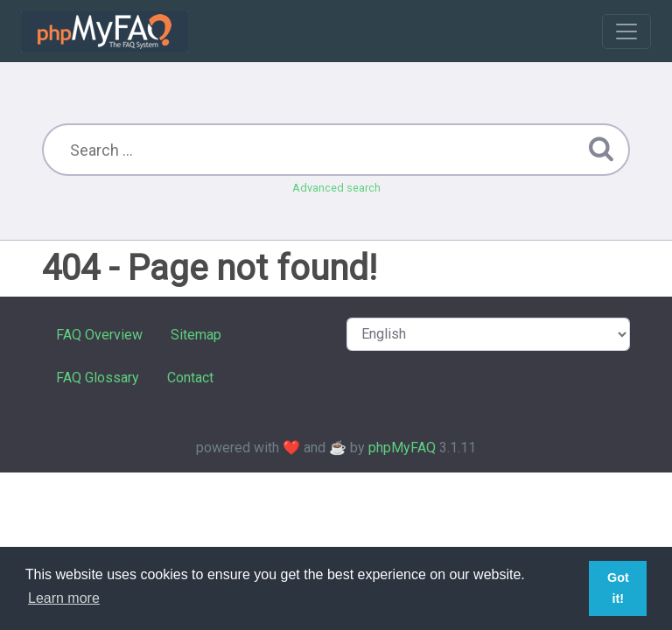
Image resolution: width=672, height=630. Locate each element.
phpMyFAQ (402, 448)
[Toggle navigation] (626, 31)
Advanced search (336, 188)
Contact (190, 378)
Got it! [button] (618, 588)
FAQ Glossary (98, 378)
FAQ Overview (99, 335)
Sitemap (196, 335)
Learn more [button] (64, 598)
